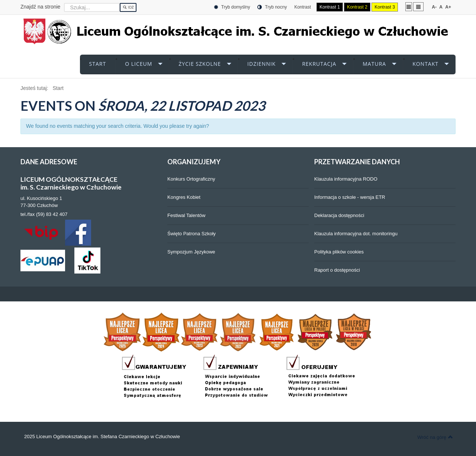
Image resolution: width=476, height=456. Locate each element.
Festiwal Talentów (186, 215)
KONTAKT (425, 64)
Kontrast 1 (330, 7)
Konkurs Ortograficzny (191, 179)
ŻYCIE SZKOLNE (200, 64)
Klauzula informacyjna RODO (346, 179)
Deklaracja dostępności (339, 215)
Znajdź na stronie (40, 7)
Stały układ (409, 7)
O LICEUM (139, 64)
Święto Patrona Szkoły (192, 234)
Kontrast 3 (385, 7)
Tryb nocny (272, 7)
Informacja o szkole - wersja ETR (350, 197)
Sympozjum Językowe (191, 252)
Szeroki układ (418, 7)
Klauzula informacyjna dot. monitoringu (356, 234)
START (98, 64)
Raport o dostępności (337, 270)
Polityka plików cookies (339, 252)
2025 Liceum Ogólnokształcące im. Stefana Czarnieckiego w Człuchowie (102, 436)
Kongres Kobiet (184, 197)
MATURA (374, 64)
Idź (128, 7)
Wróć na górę (435, 437)
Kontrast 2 (357, 7)
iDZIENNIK (261, 64)
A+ (448, 7)
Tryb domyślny (232, 7)
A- (434, 7)
